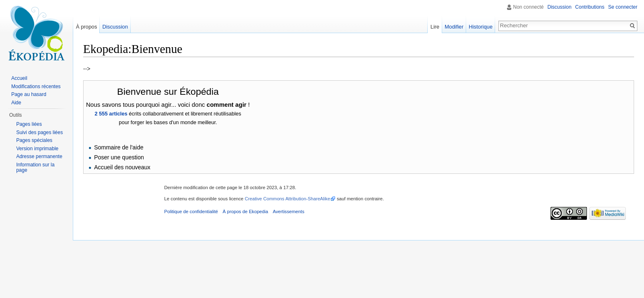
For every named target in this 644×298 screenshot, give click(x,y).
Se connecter (623, 7)
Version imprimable (37, 149)
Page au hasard (29, 94)
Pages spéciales (34, 140)
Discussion (560, 7)
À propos (86, 27)
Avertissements (288, 211)
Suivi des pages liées (40, 132)
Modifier (454, 27)
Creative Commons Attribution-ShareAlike (287, 199)
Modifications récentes (36, 87)
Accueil (19, 78)
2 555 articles (111, 114)
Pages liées (29, 124)
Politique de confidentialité (191, 211)
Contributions (590, 7)
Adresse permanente (39, 156)
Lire (435, 27)
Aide (16, 103)
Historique (481, 27)
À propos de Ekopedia (245, 211)
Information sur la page (35, 168)
